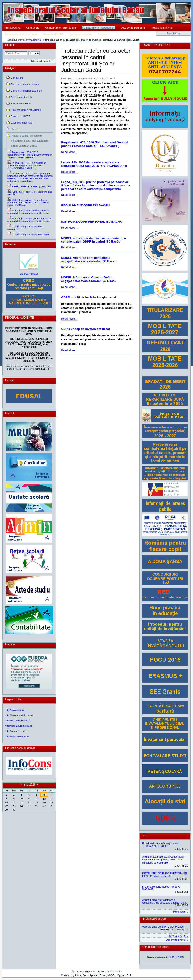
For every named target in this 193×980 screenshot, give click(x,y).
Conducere (33, 28)
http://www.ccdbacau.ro (18, 721)
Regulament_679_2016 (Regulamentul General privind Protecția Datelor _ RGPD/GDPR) (95, 144)
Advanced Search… (42, 61)
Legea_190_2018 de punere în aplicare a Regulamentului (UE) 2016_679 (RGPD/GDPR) (94, 164)
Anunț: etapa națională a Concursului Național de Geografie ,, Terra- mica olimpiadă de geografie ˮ (163, 860)
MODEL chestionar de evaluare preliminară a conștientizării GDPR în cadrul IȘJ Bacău (93, 240)
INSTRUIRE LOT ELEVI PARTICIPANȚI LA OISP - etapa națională (165, 875)
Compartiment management (99, 28)
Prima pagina (12, 28)
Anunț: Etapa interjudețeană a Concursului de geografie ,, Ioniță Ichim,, (165, 901)
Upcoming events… (177, 940)
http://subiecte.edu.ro (17, 737)
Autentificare (174, 33)
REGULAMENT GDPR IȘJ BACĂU (85, 205)
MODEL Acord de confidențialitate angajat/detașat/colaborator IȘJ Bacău (89, 259)
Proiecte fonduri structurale (21, 34)
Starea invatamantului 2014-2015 (165, 957)
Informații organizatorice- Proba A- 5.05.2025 (161, 888)
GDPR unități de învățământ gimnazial (88, 297)
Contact (103, 34)
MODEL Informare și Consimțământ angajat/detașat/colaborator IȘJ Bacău (89, 279)
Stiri (145, 835)
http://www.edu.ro (15, 710)
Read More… (69, 152)
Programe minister (162, 28)
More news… (181, 912)
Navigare (11, 68)
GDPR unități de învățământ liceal (85, 329)
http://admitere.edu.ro (17, 731)
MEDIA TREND (113, 972)
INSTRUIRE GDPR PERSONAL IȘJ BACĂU (92, 222)
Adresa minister (29, 274)
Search (10, 45)
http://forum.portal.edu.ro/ (19, 715)
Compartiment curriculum (61, 28)
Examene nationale (81, 34)
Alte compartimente (133, 28)
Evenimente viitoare (154, 919)
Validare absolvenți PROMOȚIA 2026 (163, 927)
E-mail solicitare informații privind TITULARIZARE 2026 (161, 845)
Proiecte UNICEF (53, 34)
